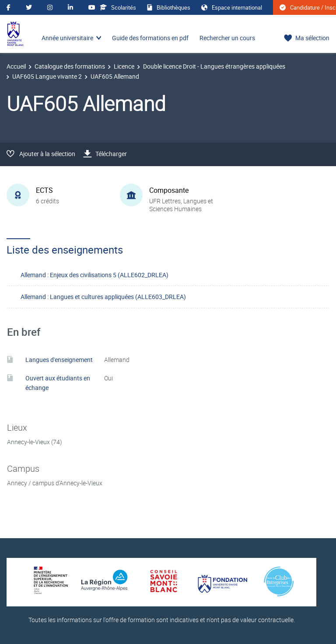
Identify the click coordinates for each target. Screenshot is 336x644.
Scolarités (118, 7)
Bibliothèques (169, 7)
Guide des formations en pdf (150, 38)
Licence (124, 66)
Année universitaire (67, 38)
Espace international (232, 7)
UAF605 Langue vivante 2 (47, 76)
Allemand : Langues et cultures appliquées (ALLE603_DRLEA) (103, 297)
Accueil (16, 66)
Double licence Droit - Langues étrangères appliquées (214, 66)
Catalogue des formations (70, 66)
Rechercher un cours (227, 38)
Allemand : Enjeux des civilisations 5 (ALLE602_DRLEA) (94, 275)
